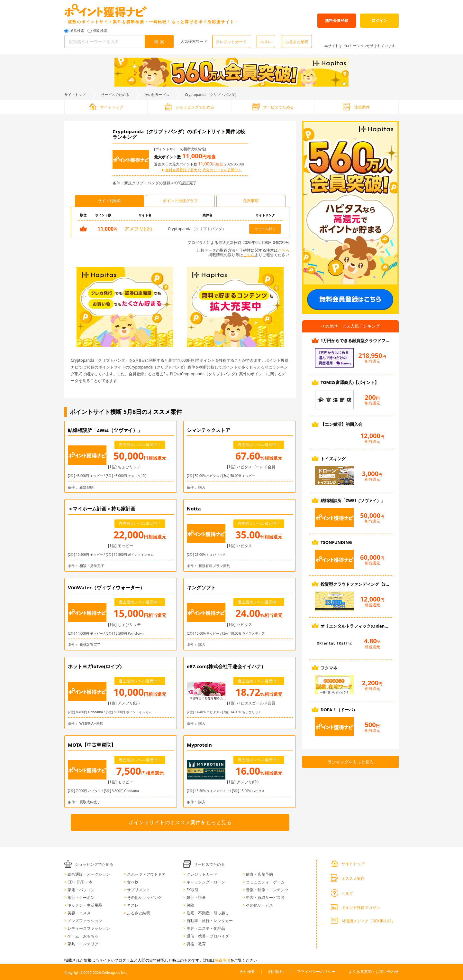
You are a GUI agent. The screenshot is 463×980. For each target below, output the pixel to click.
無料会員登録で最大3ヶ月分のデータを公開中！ (203, 170)
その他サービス (157, 94)
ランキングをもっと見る (351, 762)
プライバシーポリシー (316, 971)
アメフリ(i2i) (138, 229)
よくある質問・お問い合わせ (374, 971)
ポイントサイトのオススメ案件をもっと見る (180, 822)
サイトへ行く (265, 229)
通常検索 (77, 31)
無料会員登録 (337, 20)
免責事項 (222, 960)
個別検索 (100, 31)
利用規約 (276, 971)
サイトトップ (75, 94)
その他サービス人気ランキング (350, 326)
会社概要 (247, 971)
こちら (284, 250)
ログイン (379, 20)
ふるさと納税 (297, 42)
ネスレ (266, 42)
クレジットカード (231, 42)
